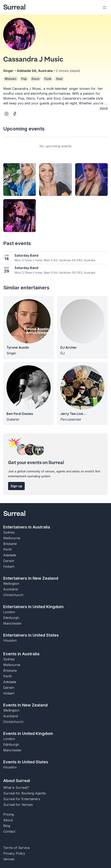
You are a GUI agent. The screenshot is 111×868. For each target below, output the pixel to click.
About (8, 820)
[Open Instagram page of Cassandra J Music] (6, 114)
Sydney (9, 532)
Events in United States (26, 762)
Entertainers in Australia (27, 527)
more (104, 108)
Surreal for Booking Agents (25, 793)
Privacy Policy (14, 853)
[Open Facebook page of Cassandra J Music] (15, 114)
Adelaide (10, 555)
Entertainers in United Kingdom (33, 607)
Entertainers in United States (31, 635)
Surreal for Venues (18, 805)
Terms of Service (17, 848)
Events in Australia (21, 654)
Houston (10, 640)
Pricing (9, 814)
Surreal (14, 7)
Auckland (11, 589)
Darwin (9, 561)
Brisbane (10, 544)
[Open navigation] (105, 7)
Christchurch (13, 595)
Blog (7, 826)
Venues (9, 859)
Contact (9, 831)
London (9, 612)
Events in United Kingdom (28, 733)
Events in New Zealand (25, 705)
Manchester (12, 623)
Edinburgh (11, 618)
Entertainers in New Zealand (31, 578)
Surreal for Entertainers (22, 799)
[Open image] (20, 180)
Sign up (16, 486)
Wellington (11, 584)
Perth (7, 549)
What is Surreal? (16, 788)
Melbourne (12, 538)
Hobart (9, 566)
